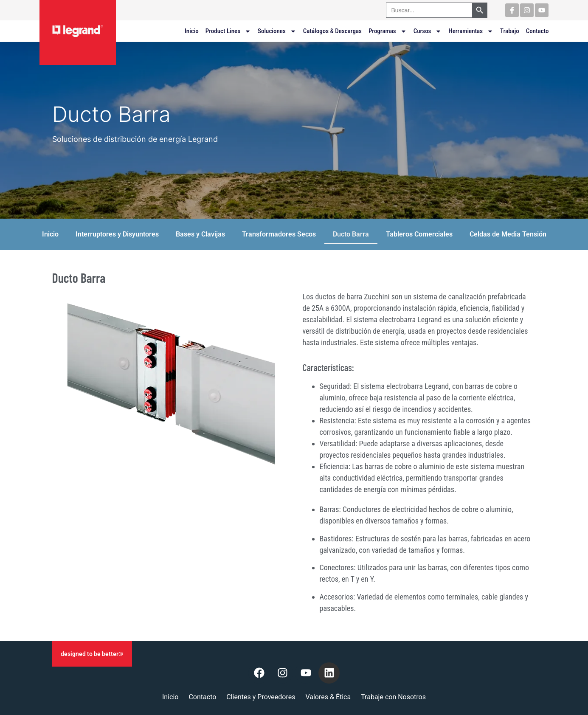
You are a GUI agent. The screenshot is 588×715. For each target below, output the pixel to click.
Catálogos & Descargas (332, 31)
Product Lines (228, 31)
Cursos (428, 31)
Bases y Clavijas (200, 234)
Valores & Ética (328, 697)
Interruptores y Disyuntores (117, 234)
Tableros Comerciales (419, 234)
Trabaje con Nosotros (393, 697)
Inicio (192, 31)
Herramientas (471, 31)
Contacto (537, 31)
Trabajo (510, 31)
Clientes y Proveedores (261, 697)
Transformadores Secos (279, 234)
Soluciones (277, 31)
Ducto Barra (351, 234)
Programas (388, 31)
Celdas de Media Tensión (508, 234)
